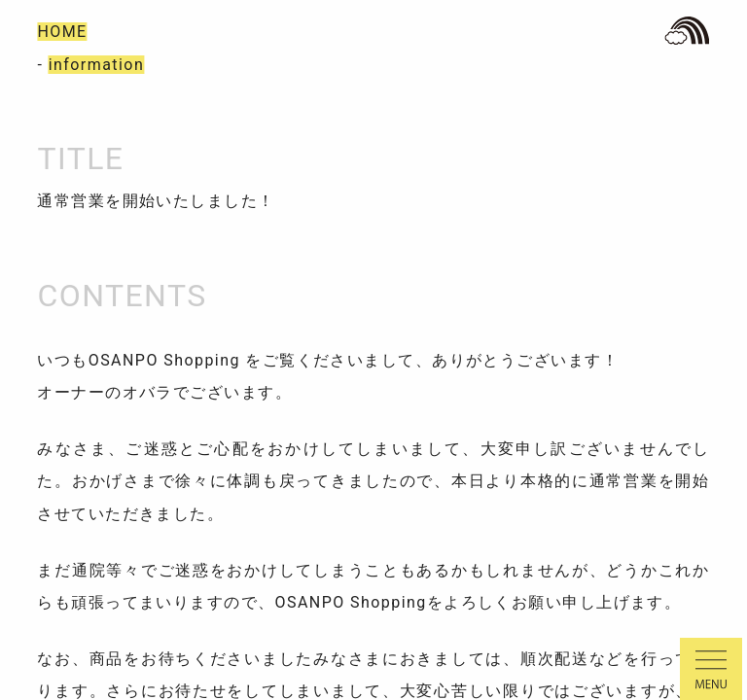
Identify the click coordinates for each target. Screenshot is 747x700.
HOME (62, 32)
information (97, 65)
